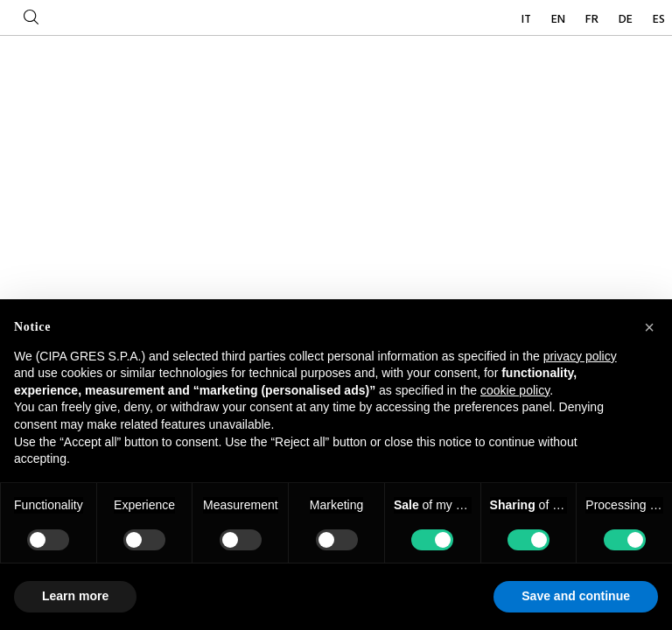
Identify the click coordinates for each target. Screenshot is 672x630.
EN (560, 20)
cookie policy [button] (515, 390)
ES (659, 20)
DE (627, 20)
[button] (649, 327)
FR (593, 20)
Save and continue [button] (576, 596)
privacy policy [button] (580, 356)
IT (528, 20)
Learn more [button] (75, 596)
